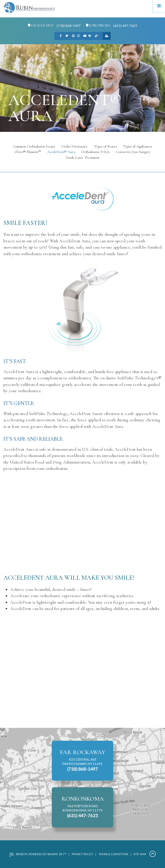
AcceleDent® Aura (61, 152)
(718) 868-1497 (69, 26)
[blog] (96, 36)
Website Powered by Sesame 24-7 (38, 854)
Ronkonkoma (98, 26)
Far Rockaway (41, 26)
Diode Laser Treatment (82, 158)
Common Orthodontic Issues (34, 146)
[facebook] (61, 36)
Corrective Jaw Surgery (133, 152)
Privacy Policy (82, 854)
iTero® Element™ (28, 152)
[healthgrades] (90, 36)
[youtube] (85, 36)
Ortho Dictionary (74, 146)
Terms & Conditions (114, 854)
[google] (73, 36)
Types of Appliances (138, 146)
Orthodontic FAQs (95, 152)
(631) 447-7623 (125, 26)
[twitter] (67, 36)
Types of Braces (105, 146)
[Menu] (159, 6)
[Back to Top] (153, 854)
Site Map (140, 854)
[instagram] (79, 36)
